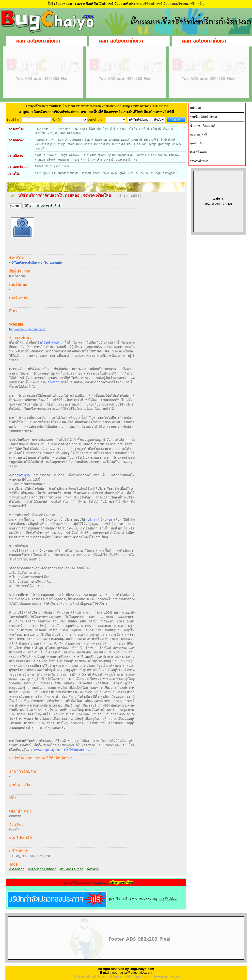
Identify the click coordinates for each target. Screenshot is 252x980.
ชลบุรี (48, 166)
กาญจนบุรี (62, 140)
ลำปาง (114, 129)
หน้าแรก (195, 108)
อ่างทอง (177, 144)
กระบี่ (38, 173)
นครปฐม (114, 140)
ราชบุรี (62, 144)
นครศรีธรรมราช (68, 173)
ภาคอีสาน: (16, 156)
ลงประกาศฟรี (199, 135)
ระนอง (140, 173)
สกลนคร (40, 160)
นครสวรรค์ (64, 129)
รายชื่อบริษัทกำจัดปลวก (205, 117)
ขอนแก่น (53, 155)
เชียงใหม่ (40, 133)
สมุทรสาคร (118, 144)
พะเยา (83, 129)
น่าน (75, 129)
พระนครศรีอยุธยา (45, 144)
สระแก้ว (142, 144)
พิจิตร (92, 129)
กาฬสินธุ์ (40, 155)
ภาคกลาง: (16, 140)
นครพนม (74, 155)
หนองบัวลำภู (78, 160)
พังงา (106, 173)
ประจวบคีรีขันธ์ (153, 140)
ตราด (57, 166)
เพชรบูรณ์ (53, 133)
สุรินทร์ (51, 160)
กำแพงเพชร (42, 129)
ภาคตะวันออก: (19, 167)
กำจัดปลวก (22, 475)
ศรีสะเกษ (174, 155)
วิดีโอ (28, 206)
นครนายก (101, 140)
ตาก (53, 129)
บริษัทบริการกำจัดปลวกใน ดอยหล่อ (49, 195)
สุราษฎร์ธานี (170, 173)
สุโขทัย (133, 129)
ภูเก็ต (122, 173)
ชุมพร (46, 173)
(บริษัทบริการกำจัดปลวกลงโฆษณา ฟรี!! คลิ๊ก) (173, 4)
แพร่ (63, 133)
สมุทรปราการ (84, 144)
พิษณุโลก (103, 129)
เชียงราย (168, 129)
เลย (135, 160)
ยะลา (131, 173)
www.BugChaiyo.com (168, 977)
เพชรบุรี (39, 149)
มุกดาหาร (140, 155)
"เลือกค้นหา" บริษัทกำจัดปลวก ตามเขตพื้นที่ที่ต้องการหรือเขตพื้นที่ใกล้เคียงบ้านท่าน (98, 112)
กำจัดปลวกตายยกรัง (42, 869)
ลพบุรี (71, 144)
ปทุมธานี (137, 140)
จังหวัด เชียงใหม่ (98, 195)
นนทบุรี (125, 140)
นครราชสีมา (89, 155)
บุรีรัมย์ (112, 155)
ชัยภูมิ (64, 155)
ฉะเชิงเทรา (76, 140)
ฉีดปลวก (53, 382)
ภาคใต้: (14, 174)
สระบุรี (131, 144)
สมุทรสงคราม (102, 144)
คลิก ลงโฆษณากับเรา (38, 41)
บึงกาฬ (102, 155)
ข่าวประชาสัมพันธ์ (48, 206)
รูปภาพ (15, 206)
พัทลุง (114, 173)
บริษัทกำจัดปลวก (52, 342)
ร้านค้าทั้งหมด (199, 161)
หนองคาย (63, 160)
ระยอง (66, 166)
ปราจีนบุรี (170, 140)
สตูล (158, 173)
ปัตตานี (97, 173)
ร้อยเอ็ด (162, 155)
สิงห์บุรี (152, 144)
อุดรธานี (109, 160)
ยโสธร (152, 155)
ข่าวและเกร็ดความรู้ (203, 126)
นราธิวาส (85, 173)
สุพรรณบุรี (164, 144)
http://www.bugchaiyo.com (28, 329)
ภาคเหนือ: (16, 129)
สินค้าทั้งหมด (198, 152)
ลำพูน (123, 129)
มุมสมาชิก (197, 143)
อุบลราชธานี (123, 160)
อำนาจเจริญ (94, 160)
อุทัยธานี (156, 129)
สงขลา (150, 173)
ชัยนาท (89, 140)
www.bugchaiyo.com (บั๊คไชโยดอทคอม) (63, 750)
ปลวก (150, 977)
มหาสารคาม (125, 155)
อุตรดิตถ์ (144, 129)
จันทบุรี (39, 166)
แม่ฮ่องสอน (74, 133)
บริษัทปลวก (116, 977)
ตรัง (54, 173)
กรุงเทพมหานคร (44, 140)
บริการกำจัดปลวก (100, 520)
